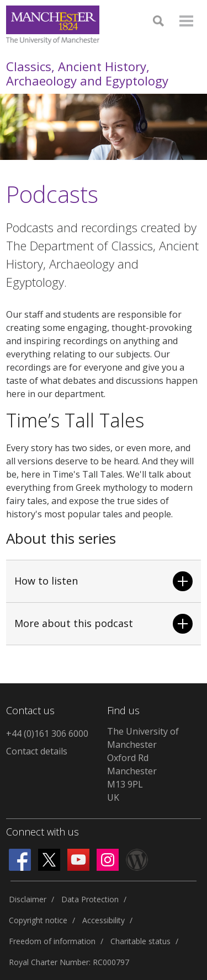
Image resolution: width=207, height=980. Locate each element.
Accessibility (104, 920)
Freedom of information (52, 941)
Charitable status (140, 941)
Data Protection (90, 899)
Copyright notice (38, 920)
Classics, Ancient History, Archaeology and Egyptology (87, 74)
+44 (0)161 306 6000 (47, 733)
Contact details (37, 751)
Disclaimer (28, 899)
